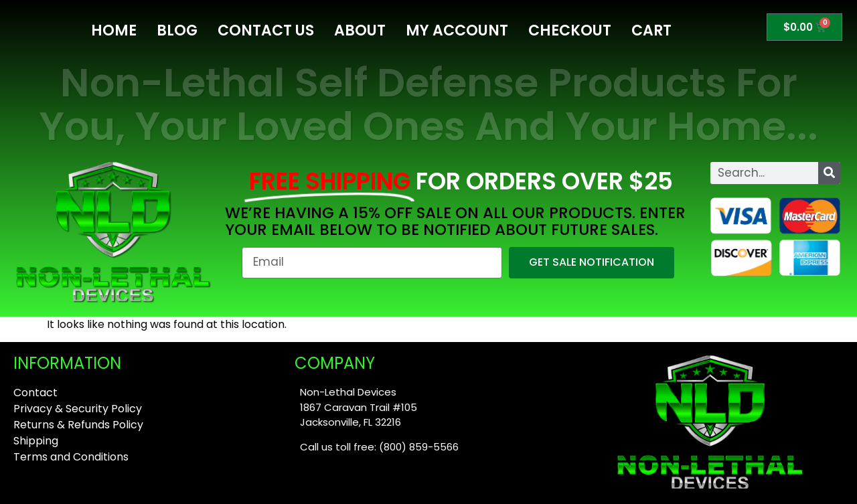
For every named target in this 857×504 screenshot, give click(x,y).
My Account (457, 30)
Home (114, 30)
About (360, 30)
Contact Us (266, 30)
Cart (651, 30)
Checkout (570, 30)
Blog (177, 30)
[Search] (829, 173)
